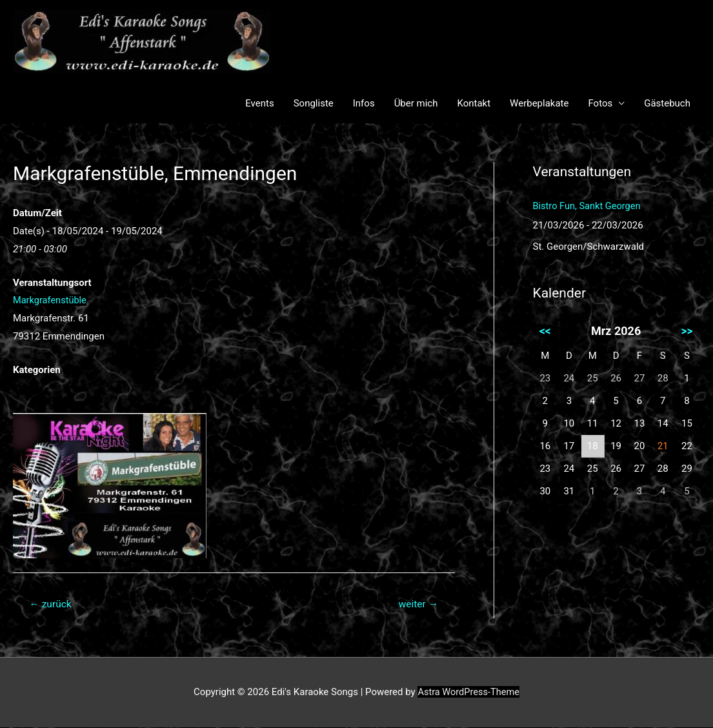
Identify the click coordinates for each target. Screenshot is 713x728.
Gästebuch (667, 103)
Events (259, 103)
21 (662, 446)
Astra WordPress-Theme (468, 693)
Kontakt (474, 103)
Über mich (416, 103)
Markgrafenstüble (51, 300)
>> (687, 331)
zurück (51, 604)
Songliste (314, 103)
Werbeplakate (539, 103)
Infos (364, 103)
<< (545, 331)
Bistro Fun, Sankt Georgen (588, 206)
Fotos (600, 103)
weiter (417, 604)
